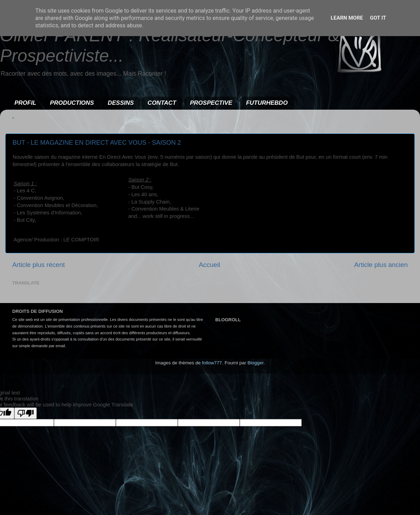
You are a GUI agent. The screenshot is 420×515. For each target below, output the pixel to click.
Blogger (255, 363)
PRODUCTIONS (72, 103)
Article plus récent (38, 265)
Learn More (347, 18)
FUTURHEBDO (267, 103)
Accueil (209, 265)
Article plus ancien (381, 265)
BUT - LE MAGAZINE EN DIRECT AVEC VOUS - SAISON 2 (97, 143)
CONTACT (162, 103)
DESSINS (121, 103)
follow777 (212, 363)
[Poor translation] (26, 413)
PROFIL (25, 103)
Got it (378, 18)
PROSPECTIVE (211, 103)
